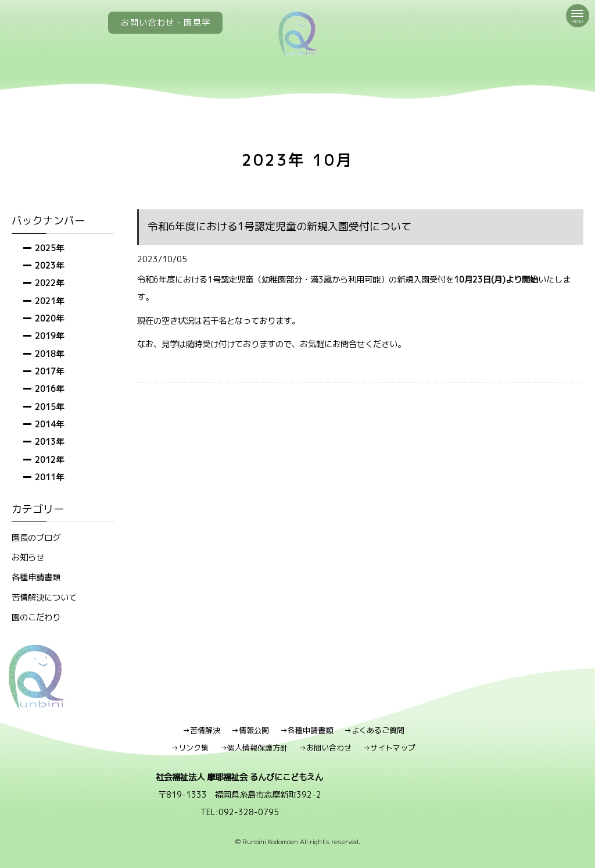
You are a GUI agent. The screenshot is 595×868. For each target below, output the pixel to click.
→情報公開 (250, 730)
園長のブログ (36, 537)
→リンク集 (190, 748)
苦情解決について (44, 597)
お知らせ (28, 557)
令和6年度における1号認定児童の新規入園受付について (279, 226)
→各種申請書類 (307, 730)
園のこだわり (36, 617)
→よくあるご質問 (374, 730)
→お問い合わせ (325, 748)
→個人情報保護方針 (254, 748)
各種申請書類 (36, 577)
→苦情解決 (201, 730)
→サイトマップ (389, 748)
